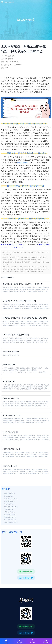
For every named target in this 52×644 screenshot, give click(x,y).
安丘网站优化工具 (9, 496)
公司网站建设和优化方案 (11, 449)
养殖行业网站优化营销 (11, 352)
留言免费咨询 (26, 578)
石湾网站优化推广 (9, 509)
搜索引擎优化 (23, 163)
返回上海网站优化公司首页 (13, 245)
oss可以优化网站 (9, 381)
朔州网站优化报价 (9, 365)
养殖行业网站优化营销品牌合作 (11, 355)
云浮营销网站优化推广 (10, 514)
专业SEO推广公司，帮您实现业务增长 (16, 335)
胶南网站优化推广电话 (11, 398)
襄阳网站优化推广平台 (10, 517)
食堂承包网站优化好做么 (11, 507)
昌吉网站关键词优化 (10, 466)
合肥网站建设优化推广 (10, 493)
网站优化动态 (9, 59)
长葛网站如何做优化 (9, 512)
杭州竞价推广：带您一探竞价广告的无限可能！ (19, 301)
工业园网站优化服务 (9, 501)
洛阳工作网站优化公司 (10, 520)
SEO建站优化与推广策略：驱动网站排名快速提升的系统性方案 (25, 318)
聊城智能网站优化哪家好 (11, 499)
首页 (6, 641)
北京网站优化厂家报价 (11, 432)
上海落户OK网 (18, 247)
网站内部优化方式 (9, 504)
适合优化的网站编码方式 (11, 522)
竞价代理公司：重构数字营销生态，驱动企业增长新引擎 (23, 284)
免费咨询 (19, 641)
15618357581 (26, 572)
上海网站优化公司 (10, 56)
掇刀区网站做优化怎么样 (11, 415)
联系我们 (33, 641)
